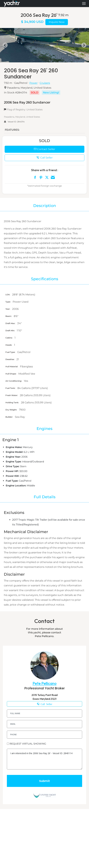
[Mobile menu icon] (84, 4)
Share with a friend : (45, 170)
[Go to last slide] (5, 45)
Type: (8, 302)
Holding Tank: (12, 402)
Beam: (9, 316)
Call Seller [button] (45, 158)
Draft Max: (11, 323)
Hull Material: (12, 367)
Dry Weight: (11, 410)
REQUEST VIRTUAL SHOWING (28, 744)
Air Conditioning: (14, 381)
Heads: (9, 345)
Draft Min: (10, 331)
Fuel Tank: (11, 388)
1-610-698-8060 (44, 704)
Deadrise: (10, 359)
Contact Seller (44, 149)
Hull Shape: (11, 374)
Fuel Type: (11, 352)
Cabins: (9, 338)
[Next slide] (84, 45)
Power (33, 83)
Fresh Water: (12, 395)
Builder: (9, 417)
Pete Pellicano (45, 683)
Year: (8, 309)
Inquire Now (57, 22)
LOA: (8, 295)
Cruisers (45, 83)
